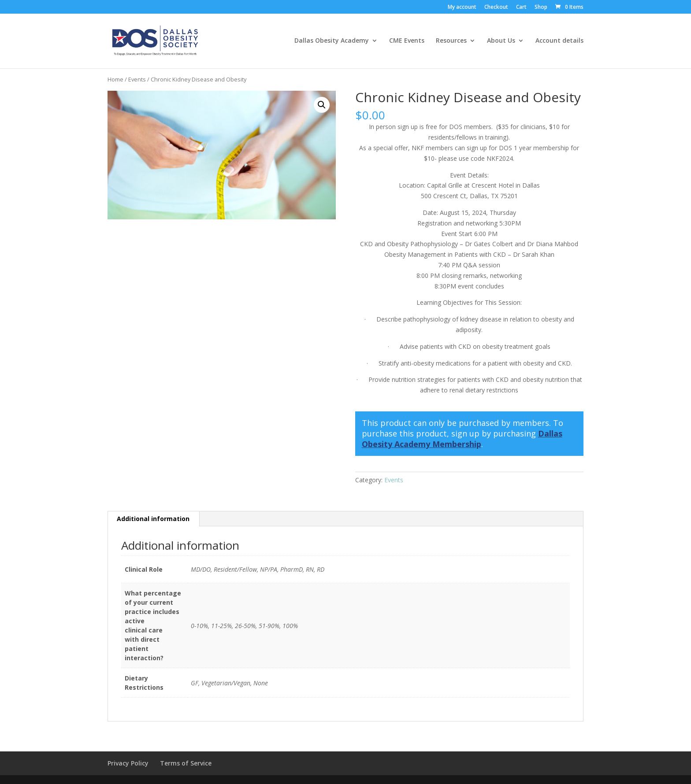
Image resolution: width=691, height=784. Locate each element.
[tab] (153, 519)
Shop (541, 7)
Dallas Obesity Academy (332, 41)
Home (115, 79)
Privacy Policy (128, 763)
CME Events (407, 41)
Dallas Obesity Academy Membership (462, 439)
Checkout (496, 7)
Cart (521, 7)
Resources (451, 41)
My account (462, 7)
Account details (559, 41)
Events (137, 79)
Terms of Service (186, 763)
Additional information (153, 519)
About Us (501, 41)
